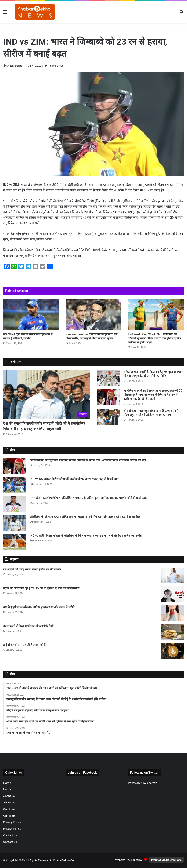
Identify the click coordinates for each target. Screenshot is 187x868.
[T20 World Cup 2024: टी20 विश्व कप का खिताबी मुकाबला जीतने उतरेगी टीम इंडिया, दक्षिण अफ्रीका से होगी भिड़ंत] (156, 315)
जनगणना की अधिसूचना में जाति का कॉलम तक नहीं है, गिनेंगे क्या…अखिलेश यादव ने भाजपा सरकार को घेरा (88, 460)
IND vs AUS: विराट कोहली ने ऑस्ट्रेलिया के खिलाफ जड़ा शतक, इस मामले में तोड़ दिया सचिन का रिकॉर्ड (86, 536)
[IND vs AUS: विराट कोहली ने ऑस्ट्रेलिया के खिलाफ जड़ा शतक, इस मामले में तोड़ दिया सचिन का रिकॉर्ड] (15, 542)
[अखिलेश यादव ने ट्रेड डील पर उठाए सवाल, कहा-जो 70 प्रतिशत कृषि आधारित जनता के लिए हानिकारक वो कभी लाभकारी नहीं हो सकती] (109, 397)
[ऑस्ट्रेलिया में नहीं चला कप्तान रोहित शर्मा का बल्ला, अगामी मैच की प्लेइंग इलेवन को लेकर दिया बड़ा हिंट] (15, 523)
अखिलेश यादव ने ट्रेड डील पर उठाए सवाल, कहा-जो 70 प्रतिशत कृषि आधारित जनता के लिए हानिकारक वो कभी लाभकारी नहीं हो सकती (153, 395)
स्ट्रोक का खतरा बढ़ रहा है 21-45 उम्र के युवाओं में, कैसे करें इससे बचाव (41, 588)
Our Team (9, 809)
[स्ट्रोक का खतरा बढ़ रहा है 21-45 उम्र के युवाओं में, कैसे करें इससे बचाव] (172, 594)
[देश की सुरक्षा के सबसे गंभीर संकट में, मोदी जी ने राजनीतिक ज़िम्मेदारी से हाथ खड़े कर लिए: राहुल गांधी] (47, 394)
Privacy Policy (12, 822)
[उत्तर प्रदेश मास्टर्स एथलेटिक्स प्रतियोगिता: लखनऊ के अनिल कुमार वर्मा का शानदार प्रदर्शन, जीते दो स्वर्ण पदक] (15, 504)
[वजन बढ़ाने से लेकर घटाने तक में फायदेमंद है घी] (172, 632)
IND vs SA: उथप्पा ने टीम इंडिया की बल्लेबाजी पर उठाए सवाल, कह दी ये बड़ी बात (74, 479)
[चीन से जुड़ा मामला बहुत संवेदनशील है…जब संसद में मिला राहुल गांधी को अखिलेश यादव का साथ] (109, 417)
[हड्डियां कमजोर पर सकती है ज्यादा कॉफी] (172, 651)
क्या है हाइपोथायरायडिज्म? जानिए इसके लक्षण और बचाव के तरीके (39, 607)
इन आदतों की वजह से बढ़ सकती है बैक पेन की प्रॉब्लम (32, 569)
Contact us (10, 835)
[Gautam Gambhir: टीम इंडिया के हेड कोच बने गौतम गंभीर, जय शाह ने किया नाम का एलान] (94, 315)
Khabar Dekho (14, 66)
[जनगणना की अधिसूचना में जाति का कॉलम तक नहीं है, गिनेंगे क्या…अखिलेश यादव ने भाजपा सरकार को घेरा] (15, 466)
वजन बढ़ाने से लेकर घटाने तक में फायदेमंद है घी (28, 626)
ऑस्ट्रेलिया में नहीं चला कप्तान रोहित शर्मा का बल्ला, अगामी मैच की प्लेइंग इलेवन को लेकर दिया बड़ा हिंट (85, 517)
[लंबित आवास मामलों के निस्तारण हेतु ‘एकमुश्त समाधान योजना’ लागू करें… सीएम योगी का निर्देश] (109, 378)
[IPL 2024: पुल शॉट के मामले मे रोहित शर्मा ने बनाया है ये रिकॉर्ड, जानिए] (31, 315)
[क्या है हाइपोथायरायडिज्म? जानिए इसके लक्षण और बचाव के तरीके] (172, 613)
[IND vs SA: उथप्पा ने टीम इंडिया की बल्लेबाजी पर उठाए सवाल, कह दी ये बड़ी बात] (15, 485)
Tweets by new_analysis (142, 783)
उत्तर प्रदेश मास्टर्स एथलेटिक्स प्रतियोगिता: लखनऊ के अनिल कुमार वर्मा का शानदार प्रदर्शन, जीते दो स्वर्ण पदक (88, 498)
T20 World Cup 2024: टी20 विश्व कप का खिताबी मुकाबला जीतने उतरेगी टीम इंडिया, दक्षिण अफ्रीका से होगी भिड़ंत (154, 338)
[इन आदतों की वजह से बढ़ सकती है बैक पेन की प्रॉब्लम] (172, 575)
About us (9, 796)
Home (7, 783)
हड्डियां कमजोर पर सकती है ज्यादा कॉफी (25, 645)
